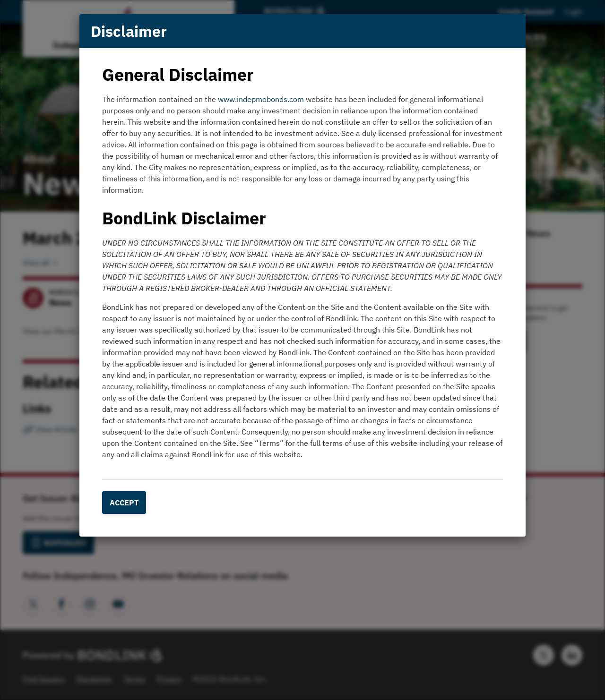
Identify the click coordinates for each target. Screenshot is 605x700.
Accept (124, 503)
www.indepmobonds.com (261, 99)
